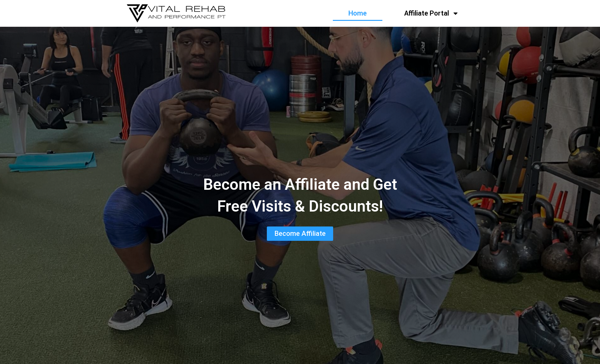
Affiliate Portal (432, 13)
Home (358, 13)
